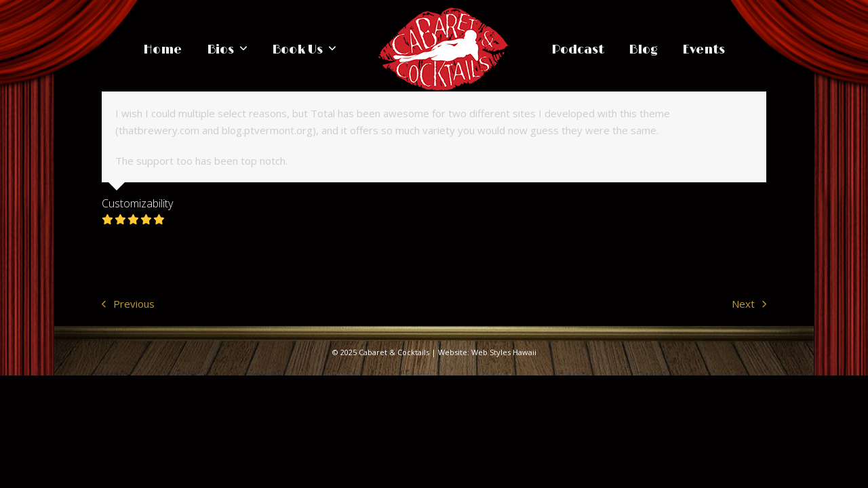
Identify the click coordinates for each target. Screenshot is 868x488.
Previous (128, 305)
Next (749, 305)
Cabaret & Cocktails (394, 352)
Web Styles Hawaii (504, 352)
